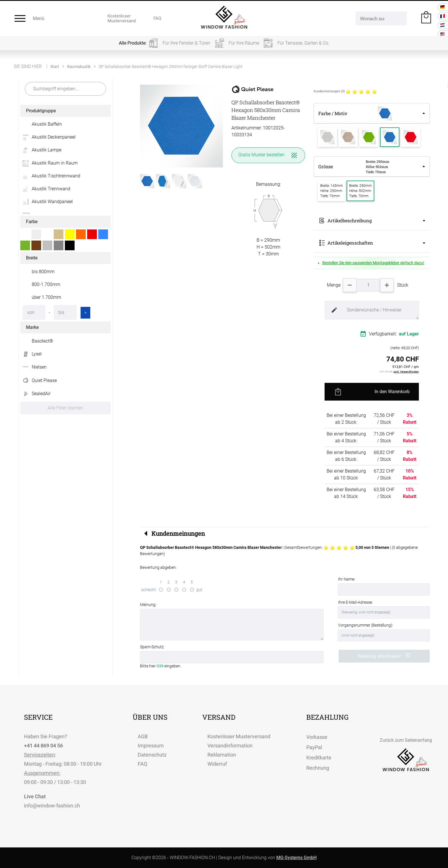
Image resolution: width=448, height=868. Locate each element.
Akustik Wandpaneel (47, 202)
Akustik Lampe (41, 150)
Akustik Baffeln (47, 124)
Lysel (31, 354)
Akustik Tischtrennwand (50, 176)
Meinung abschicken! (384, 656)
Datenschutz (152, 755)
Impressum (151, 746)
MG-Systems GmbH (296, 858)
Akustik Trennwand (45, 189)
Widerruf (217, 764)
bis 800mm (43, 272)
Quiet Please (39, 381)
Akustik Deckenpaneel (48, 137)
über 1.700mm (46, 297)
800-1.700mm (46, 284)
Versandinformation (230, 746)
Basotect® (42, 341)
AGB (143, 736)
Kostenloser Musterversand (239, 736)
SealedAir (35, 394)
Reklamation (222, 755)
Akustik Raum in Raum (49, 163)
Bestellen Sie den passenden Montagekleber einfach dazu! (373, 263)
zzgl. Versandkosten (406, 372)
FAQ (142, 764)
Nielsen (33, 367)
